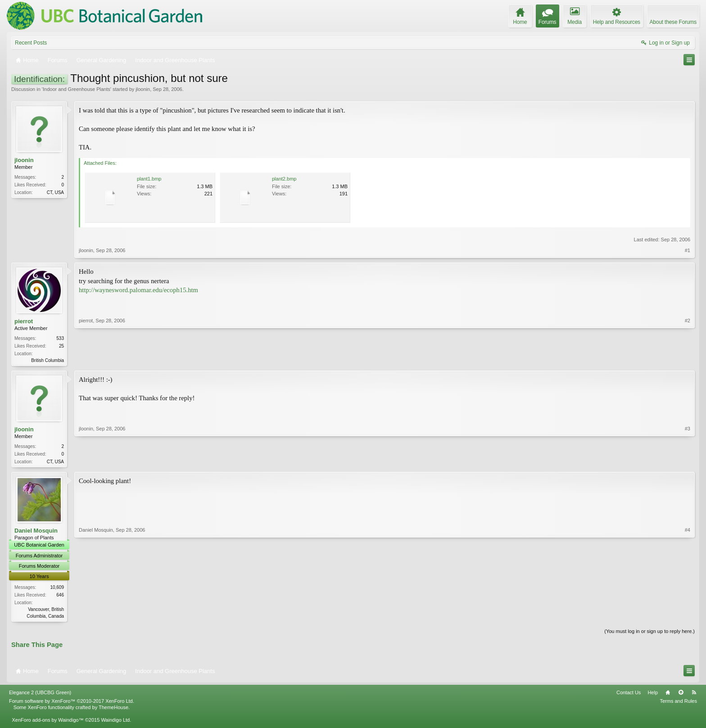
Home (668, 695)
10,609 (57, 589)
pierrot (24, 321)
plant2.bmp (284, 179)
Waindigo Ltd (115, 723)
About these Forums (673, 22)
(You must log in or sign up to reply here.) (649, 633)
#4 (688, 616)
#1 (688, 250)
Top (681, 695)
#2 (688, 359)
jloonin (143, 89)
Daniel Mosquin (36, 532)
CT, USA (55, 192)
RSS (694, 695)
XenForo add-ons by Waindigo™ (48, 723)
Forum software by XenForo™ (72, 704)
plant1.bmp (149, 179)
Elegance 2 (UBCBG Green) (40, 695)
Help (653, 695)
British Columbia (48, 360)
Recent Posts (31, 43)
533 (60, 338)
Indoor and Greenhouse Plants (77, 89)
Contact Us (629, 695)
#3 (688, 461)
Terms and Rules (678, 704)
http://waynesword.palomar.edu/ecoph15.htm (138, 290)
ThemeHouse (113, 710)
